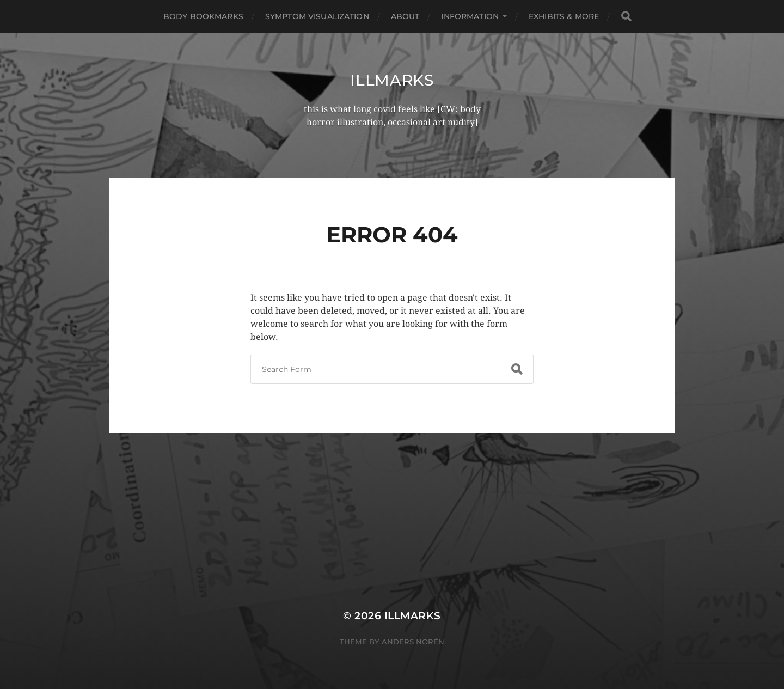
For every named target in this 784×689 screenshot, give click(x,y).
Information (470, 16)
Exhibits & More (564, 16)
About (405, 16)
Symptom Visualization (317, 16)
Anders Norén (413, 642)
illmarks (392, 80)
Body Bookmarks (203, 16)
